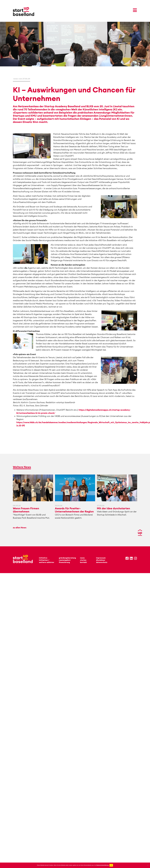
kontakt (83, 562)
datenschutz (102, 562)
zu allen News (20, 528)
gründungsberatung (67, 558)
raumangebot (65, 560)
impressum (101, 558)
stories (83, 560)
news (82, 558)
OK (111, 865)
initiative (43, 558)
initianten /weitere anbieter (47, 561)
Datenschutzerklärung (102, 865)
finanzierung (64, 562)
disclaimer (101, 560)
